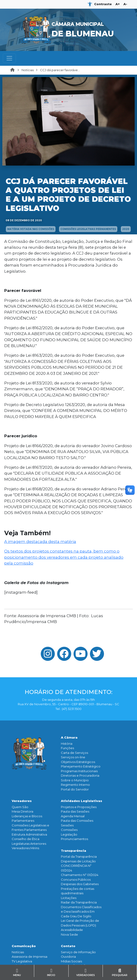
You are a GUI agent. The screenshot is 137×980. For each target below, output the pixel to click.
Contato (68, 946)
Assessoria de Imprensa (30, 957)
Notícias (28, 70)
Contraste (103, 4)
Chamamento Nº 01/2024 (80, 875)
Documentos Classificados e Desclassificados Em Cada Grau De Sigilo (81, 912)
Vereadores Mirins (25, 848)
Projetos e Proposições (79, 807)
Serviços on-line (73, 757)
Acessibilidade (72, 930)
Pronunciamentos (74, 839)
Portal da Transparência (79, 856)
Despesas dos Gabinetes (80, 884)
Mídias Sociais (71, 961)
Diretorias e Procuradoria (80, 775)
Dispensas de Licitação (78, 861)
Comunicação (24, 946)
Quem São (20, 807)
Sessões (67, 825)
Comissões (69, 830)
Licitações (69, 898)
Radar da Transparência (79, 902)
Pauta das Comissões (77, 821)
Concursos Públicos (76, 879)
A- (125, 4)
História (67, 744)
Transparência (74, 851)
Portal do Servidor (75, 789)
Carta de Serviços (74, 753)
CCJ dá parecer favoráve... (60, 70)
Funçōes (67, 748)
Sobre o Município (75, 780)
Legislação (69, 834)
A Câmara (69, 737)
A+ (118, 4)
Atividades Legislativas (81, 801)
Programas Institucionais (79, 771)
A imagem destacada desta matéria (40, 542)
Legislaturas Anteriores (29, 844)
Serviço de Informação (78, 952)
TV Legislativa (22, 961)
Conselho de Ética (26, 839)
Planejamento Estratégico (81, 766)
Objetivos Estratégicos (78, 762)
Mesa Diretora (22, 811)
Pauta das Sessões (75, 811)
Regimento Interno (75, 785)
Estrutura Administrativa (29, 834)
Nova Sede (69, 934)
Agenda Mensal (73, 816)
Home (14, 70)
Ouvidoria (68, 957)
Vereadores (22, 801)
